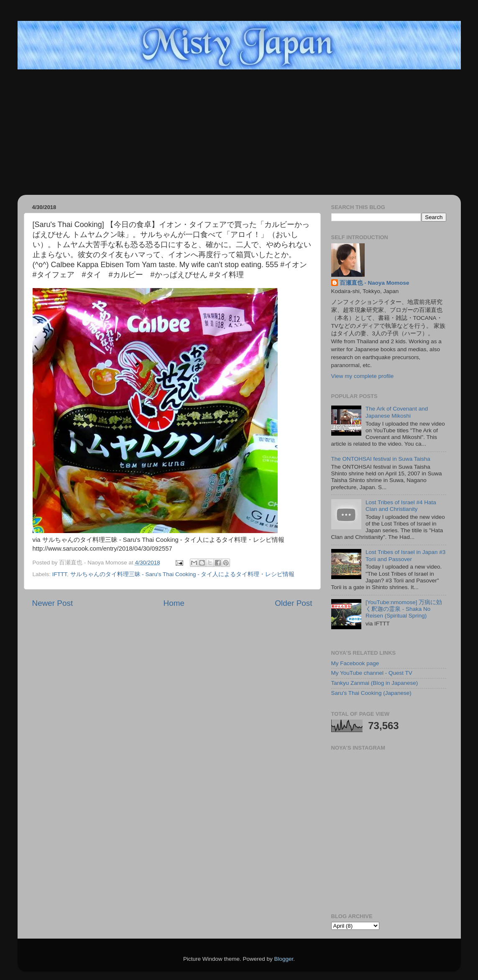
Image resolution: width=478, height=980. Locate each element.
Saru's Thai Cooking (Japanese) (371, 693)
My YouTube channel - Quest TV (372, 673)
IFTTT (60, 574)
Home (174, 603)
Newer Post (53, 603)
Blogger (284, 959)
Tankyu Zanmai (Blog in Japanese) (375, 683)
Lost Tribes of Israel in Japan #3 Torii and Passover (405, 555)
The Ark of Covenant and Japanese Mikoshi (397, 412)
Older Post (293, 603)
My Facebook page (355, 663)
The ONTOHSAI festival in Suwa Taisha (381, 459)
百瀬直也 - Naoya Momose (374, 283)
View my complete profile (363, 376)
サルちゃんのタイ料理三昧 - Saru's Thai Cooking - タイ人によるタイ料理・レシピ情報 (183, 574)
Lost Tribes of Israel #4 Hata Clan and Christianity (401, 506)
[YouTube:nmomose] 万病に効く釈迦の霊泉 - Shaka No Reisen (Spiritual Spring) (404, 609)
